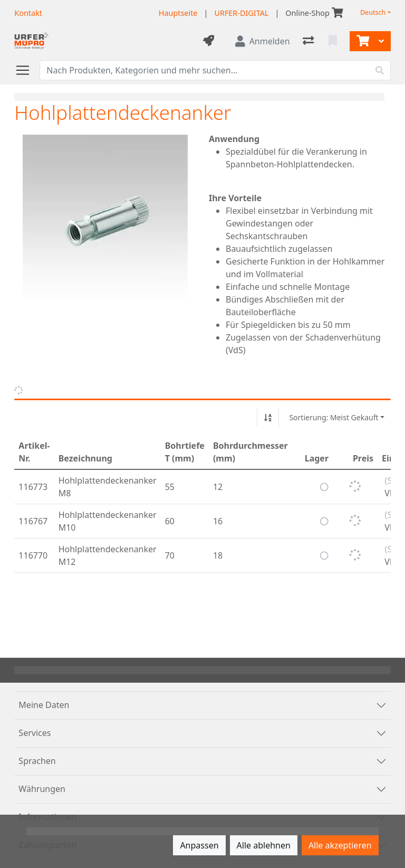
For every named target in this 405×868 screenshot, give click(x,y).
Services (35, 733)
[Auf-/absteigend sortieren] (268, 418)
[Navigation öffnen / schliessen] (27, 70)
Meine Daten (44, 705)
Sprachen (37, 761)
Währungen (42, 789)
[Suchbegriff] (204, 70)
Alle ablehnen (264, 845)
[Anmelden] (263, 41)
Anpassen (199, 845)
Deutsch (373, 12)
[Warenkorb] (362, 41)
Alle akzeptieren (340, 845)
